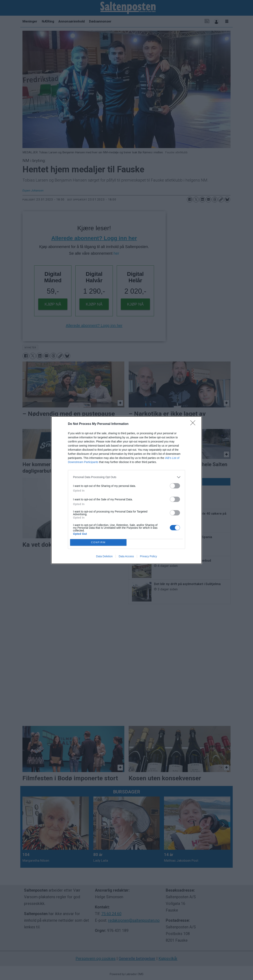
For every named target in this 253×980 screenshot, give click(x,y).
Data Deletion (104, 556)
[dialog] (126, 490)
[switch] (175, 486)
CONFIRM (98, 542)
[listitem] (126, 477)
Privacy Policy (148, 556)
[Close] (194, 424)
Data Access (126, 556)
